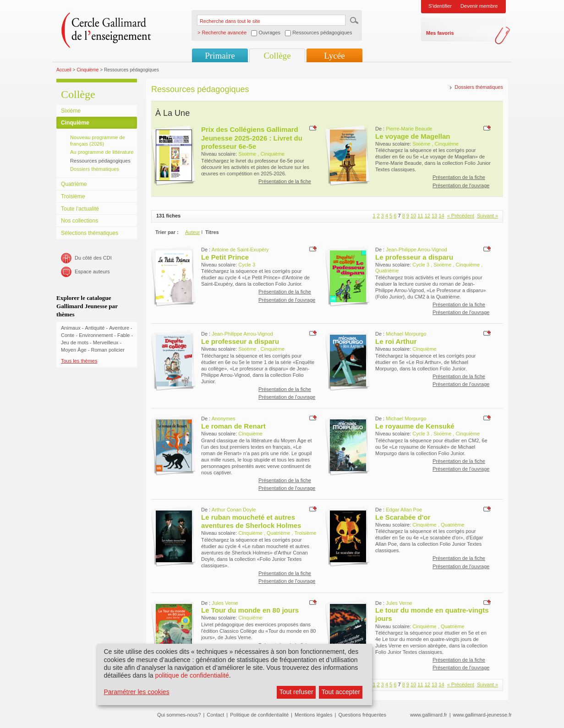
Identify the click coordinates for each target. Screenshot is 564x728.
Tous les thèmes (79, 361)
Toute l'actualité (80, 209)
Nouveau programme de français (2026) (98, 141)
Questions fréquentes (362, 715)
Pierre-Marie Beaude (409, 129)
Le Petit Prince (225, 257)
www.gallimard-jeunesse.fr (482, 715)
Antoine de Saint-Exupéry (240, 250)
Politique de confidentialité (259, 715)
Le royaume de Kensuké (415, 426)
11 (420, 216)
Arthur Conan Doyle (234, 510)
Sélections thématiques (90, 233)
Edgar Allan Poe (404, 510)
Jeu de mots (75, 342)
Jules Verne (225, 603)
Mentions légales (314, 715)
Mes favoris (440, 33)
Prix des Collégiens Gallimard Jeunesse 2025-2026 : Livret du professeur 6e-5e (252, 138)
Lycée (334, 56)
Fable (124, 335)
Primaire (220, 56)
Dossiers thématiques (95, 169)
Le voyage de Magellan (413, 136)
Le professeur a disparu (414, 257)
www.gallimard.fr (429, 715)
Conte (68, 335)
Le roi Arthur (396, 341)
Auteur (192, 232)
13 (434, 216)
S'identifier (440, 6)
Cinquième (88, 70)
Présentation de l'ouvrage (461, 185)
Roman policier (107, 350)
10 (413, 216)
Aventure (119, 328)
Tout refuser (296, 692)
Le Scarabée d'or (403, 517)
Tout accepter (341, 692)
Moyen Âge (74, 350)
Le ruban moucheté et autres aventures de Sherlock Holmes (251, 521)
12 (427, 216)
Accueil (64, 70)
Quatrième (74, 184)
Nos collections (79, 221)
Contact (215, 715)
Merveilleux (106, 342)
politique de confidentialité (192, 675)
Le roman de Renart (233, 426)
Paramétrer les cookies (136, 692)
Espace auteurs (92, 272)
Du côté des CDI (93, 258)
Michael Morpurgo (406, 334)
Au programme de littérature (102, 152)
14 (441, 216)
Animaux (71, 328)
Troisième (73, 196)
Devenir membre (479, 6)
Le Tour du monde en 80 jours (250, 610)
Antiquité (95, 328)
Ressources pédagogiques (100, 161)
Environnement (96, 335)
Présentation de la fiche (285, 181)
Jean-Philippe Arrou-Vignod (416, 250)
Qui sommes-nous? (179, 715)
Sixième (71, 111)
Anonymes (224, 418)
